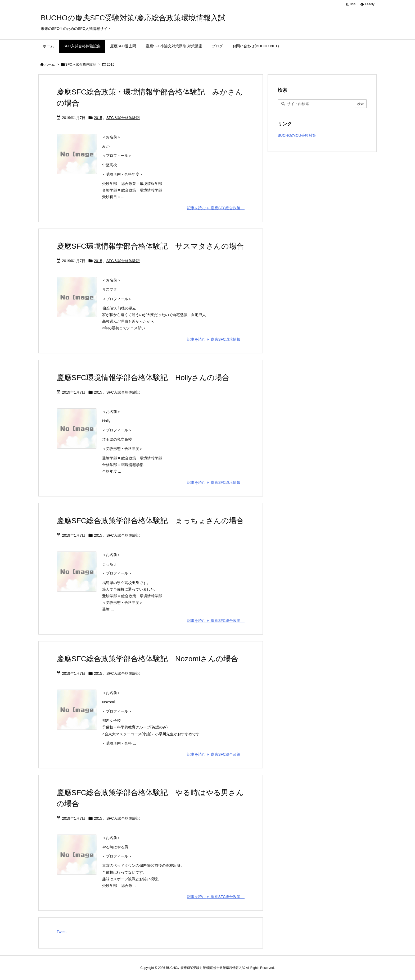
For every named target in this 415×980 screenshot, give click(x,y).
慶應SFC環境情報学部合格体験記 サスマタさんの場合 (150, 246)
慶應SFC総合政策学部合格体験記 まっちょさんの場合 (150, 521)
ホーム (50, 64)
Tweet (62, 932)
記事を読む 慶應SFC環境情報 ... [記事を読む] (216, 339)
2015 (98, 118)
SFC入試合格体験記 (81, 64)
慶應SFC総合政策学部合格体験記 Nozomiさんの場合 (147, 659)
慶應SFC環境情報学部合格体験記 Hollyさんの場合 (143, 378)
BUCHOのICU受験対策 (297, 135)
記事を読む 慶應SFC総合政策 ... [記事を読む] (216, 208)
